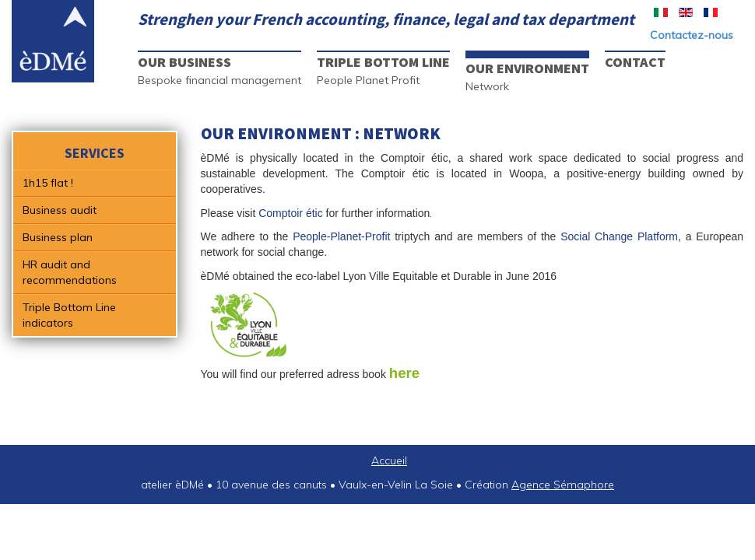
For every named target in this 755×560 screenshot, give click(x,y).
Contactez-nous (692, 35)
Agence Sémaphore (563, 485)
